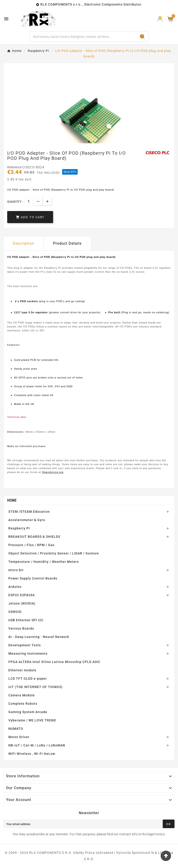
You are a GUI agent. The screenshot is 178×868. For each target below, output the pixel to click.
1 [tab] (89, 142)
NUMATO (16, 729)
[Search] (83, 37)
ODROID (15, 612)
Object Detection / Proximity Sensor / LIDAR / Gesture (54, 553)
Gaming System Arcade (28, 712)
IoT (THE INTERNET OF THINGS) (35, 687)
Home (12, 500)
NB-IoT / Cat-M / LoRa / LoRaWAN (37, 745)
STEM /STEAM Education (29, 512)
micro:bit (16, 570)
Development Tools (25, 645)
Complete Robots (23, 704)
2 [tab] (94, 142)
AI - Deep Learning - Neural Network (39, 637)
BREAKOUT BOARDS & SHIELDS (34, 537)
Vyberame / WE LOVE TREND (32, 720)
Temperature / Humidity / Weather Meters (44, 562)
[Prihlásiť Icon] (160, 19)
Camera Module (22, 695)
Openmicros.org (53, 472)
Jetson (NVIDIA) (22, 603)
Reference (15, 167)
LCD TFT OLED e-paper (28, 679)
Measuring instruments (28, 653)
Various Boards (21, 628)
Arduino (15, 587)
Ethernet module (22, 670)
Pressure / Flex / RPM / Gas (31, 545)
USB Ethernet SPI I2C (26, 620)
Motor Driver (19, 737)
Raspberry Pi (19, 528)
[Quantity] (29, 201)
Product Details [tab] (67, 243)
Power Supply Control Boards (33, 578)
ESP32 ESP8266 (22, 595)
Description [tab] (24, 243)
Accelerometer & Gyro (27, 520)
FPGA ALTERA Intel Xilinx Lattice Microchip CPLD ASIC (54, 662)
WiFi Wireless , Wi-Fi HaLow (32, 754)
